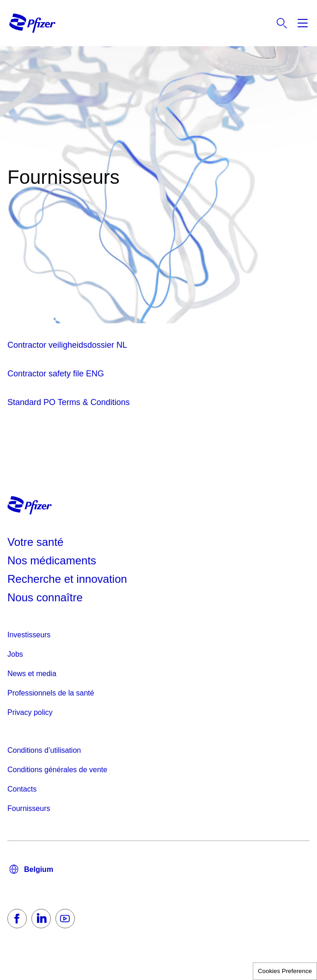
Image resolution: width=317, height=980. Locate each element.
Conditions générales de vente (57, 770)
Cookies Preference (285, 971)
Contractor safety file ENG (56, 374)
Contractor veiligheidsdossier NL (67, 345)
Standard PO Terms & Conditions (69, 402)
